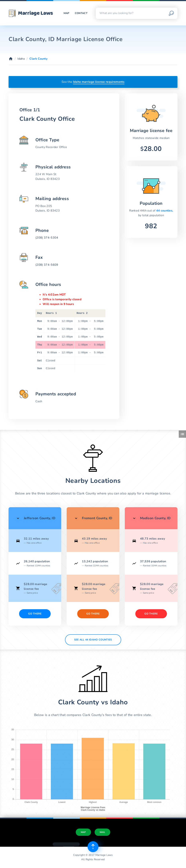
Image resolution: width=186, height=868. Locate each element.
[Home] (11, 59)
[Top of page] (93, 847)
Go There (35, 614)
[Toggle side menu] (182, 434)
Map (66, 13)
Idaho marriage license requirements (99, 82)
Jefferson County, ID (40, 518)
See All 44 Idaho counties (93, 640)
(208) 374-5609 (47, 265)
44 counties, (165, 211)
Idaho (21, 59)
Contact (81, 13)
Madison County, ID (155, 518)
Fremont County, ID (97, 518)
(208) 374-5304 (47, 238)
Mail (102, 832)
